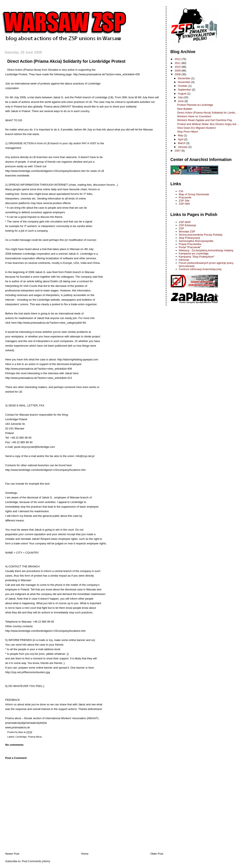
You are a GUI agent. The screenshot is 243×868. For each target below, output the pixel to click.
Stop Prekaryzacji (189, 238)
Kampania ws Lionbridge (194, 253)
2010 (178, 67)
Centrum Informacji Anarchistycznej (200, 269)
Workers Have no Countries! (194, 116)
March (182, 143)
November (184, 82)
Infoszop (184, 260)
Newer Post (12, 854)
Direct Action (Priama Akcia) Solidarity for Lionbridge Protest (66, 61)
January (183, 147)
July (181, 97)
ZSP (181, 228)
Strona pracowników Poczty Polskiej (201, 235)
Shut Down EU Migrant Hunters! (197, 128)
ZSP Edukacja (187, 225)
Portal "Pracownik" (190, 247)
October (183, 86)
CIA (181, 191)
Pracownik (185, 197)
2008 (178, 74)
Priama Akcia (35, 737)
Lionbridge (21, 737)
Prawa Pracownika (190, 244)
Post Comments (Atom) (36, 861)
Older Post (157, 854)
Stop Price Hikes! (188, 132)
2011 (178, 63)
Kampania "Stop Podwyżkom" (197, 257)
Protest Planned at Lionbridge (195, 105)
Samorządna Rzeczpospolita (196, 241)
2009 (178, 71)
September (185, 90)
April (181, 139)
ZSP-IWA (184, 204)
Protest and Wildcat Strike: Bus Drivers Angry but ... (208, 124)
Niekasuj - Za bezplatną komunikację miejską (206, 250)
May (181, 135)
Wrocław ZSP (187, 232)
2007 (178, 151)
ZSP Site (184, 201)
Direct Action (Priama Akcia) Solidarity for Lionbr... (207, 113)
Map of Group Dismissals (194, 194)
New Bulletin (185, 109)
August (182, 94)
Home (85, 854)
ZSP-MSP (185, 222)
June (181, 101)
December (184, 78)
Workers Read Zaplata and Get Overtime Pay (205, 120)
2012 (178, 59)
